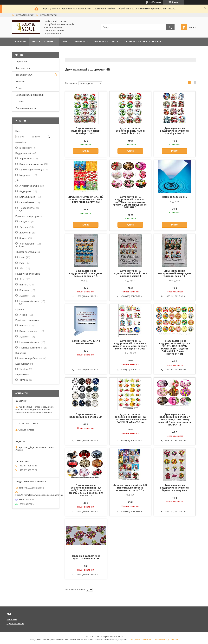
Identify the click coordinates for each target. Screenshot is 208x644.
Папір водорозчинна (175, 197)
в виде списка (194, 83)
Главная (20, 42)
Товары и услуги (42, 42)
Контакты (81, 42)
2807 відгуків (155, 2)
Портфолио (22, 62)
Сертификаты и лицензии (30, 95)
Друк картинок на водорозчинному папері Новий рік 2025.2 (130, 131)
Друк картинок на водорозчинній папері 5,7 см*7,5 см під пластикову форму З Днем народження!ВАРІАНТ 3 (130, 202)
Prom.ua (119, 637)
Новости (20, 82)
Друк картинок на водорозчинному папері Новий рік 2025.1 (86, 131)
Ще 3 (21, 210)
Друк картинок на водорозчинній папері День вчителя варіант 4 (130, 273)
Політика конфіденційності (166, 640)
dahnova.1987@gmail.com (31, 488)
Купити (86, 151)
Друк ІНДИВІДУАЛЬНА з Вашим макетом (86, 342)
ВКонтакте (12, 619)
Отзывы (20, 102)
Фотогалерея (23, 68)
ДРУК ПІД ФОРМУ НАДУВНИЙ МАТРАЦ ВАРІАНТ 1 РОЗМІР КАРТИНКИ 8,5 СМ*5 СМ (86, 200)
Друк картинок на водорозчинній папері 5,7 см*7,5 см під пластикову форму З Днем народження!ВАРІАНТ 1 (86, 490)
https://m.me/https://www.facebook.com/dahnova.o (36, 495)
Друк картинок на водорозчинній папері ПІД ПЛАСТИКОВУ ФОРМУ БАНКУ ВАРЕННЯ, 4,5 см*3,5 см (130, 418)
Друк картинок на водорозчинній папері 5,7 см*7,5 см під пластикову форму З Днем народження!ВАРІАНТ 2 (175, 419)
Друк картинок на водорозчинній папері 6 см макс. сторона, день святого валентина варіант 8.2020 (130, 345)
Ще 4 (21, 246)
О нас (65, 42)
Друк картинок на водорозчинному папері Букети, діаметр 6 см (175, 488)
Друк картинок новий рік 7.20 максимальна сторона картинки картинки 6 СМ (130, 488)
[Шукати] (170, 27)
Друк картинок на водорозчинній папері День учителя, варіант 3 (175, 273)
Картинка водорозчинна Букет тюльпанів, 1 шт (86, 557)
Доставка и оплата (106, 42)
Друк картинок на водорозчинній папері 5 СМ (86, 416)
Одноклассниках (15, 623)
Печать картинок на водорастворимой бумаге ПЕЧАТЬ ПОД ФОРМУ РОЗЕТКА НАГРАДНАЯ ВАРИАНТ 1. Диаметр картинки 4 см (175, 347)
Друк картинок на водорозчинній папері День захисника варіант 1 (86, 273)
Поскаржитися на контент (141, 640)
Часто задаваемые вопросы (142, 42)
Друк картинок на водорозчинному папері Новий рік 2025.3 (175, 131)
